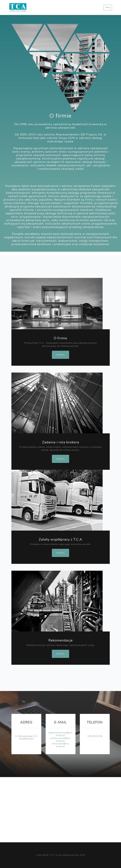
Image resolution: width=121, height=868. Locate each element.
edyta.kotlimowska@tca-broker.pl (61, 734)
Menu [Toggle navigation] (108, 7)
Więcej (60, 355)
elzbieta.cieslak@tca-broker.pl (61, 740)
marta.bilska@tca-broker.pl (61, 745)
